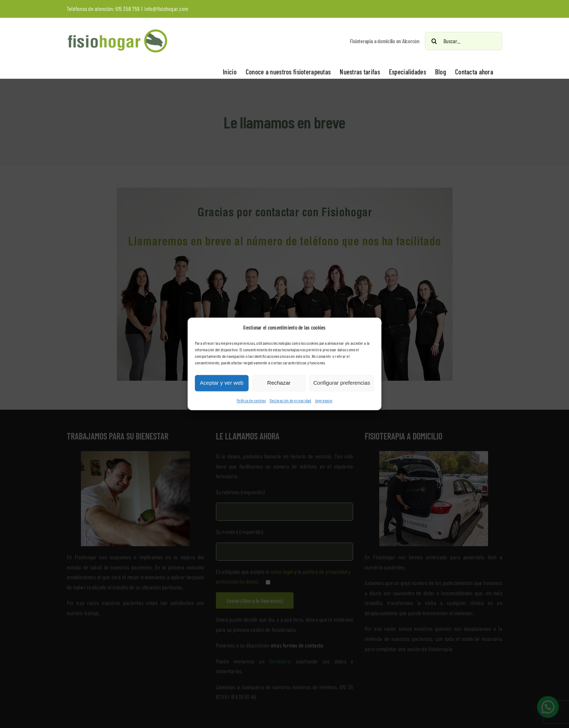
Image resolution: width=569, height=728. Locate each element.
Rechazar (279, 383)
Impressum (324, 400)
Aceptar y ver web (222, 383)
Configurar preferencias (342, 383)
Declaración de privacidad (290, 400)
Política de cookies (251, 400)
